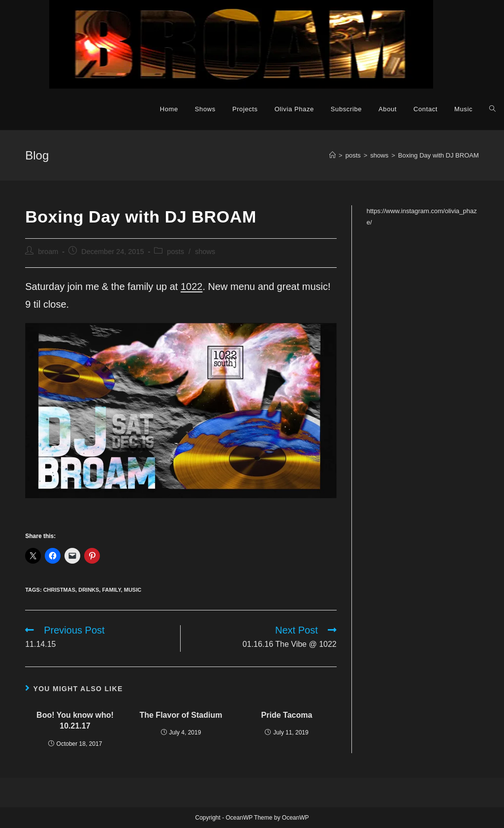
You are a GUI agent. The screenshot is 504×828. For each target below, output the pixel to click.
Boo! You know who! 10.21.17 (75, 720)
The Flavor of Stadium (181, 715)
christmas (59, 590)
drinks (89, 590)
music (133, 590)
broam (48, 252)
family (111, 590)
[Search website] (492, 109)
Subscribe (346, 109)
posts (175, 252)
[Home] (332, 155)
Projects (245, 109)
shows (205, 252)
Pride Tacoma (287, 715)
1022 (192, 287)
